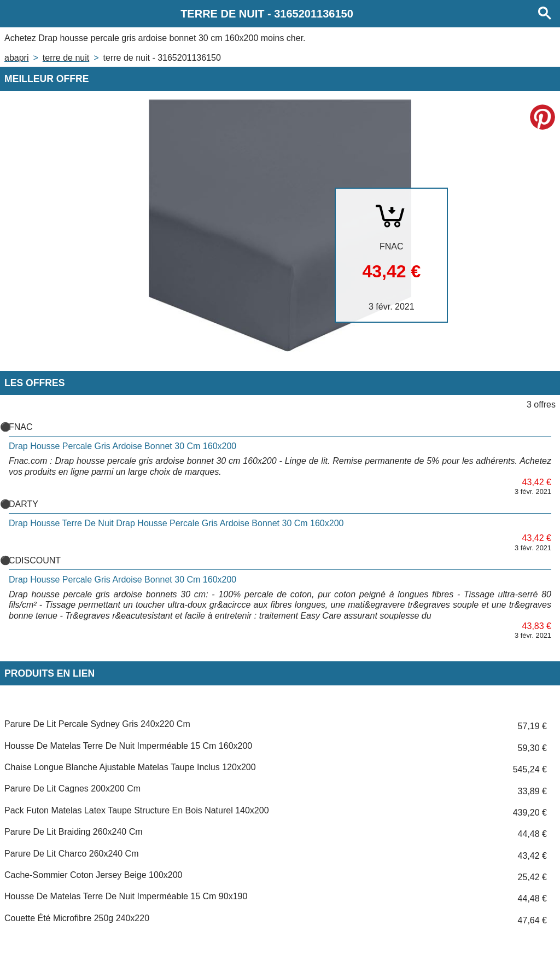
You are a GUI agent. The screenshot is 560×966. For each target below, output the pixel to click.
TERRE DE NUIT (66, 58)
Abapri (16, 58)
